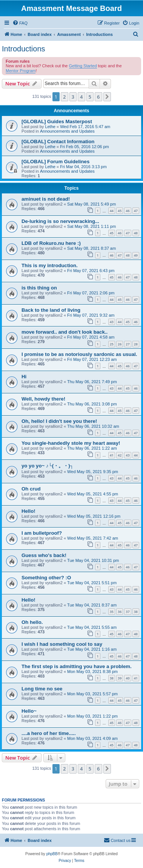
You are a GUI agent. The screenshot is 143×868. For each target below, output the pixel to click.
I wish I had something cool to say (62, 644)
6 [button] (98, 97)
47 (136, 211)
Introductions (24, 49)
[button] (107, 97)
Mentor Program (21, 71)
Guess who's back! (44, 555)
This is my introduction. (50, 265)
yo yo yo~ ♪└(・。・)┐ (48, 466)
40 (128, 678)
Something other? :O (46, 578)
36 (120, 612)
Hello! (28, 511)
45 (120, 211)
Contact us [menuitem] (117, 840)
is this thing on (39, 288)
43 (112, 322)
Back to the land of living (51, 310)
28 (136, 344)
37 (128, 612)
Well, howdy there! (43, 399)
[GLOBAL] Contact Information (58, 142)
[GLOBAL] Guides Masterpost (57, 121)
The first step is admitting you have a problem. (77, 666)
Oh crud (31, 489)
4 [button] (81, 97)
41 (112, 455)
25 (112, 344)
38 (136, 612)
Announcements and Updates (67, 131)
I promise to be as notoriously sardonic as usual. (79, 354)
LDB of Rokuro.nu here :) (51, 243)
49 (136, 255)
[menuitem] (20, 23)
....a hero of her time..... (49, 733)
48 (136, 233)
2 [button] (64, 97)
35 (112, 612)
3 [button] (73, 97)
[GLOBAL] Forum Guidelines (55, 162)
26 (120, 344)
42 (120, 455)
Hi (24, 377)
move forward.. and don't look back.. (65, 332)
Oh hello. (32, 622)
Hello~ (29, 711)
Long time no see (42, 689)
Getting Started (83, 66)
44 (112, 211)
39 (120, 678)
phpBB (52, 854)
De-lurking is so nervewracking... (60, 221)
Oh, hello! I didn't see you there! (59, 421)
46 (128, 211)
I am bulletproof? (42, 533)
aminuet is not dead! (46, 199)
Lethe (50, 127)
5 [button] (90, 97)
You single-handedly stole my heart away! (71, 443)
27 (128, 344)
